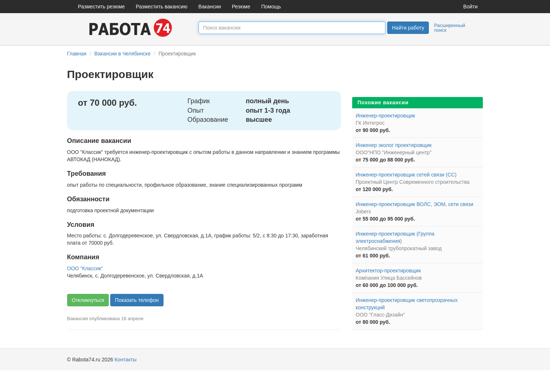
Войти (470, 7)
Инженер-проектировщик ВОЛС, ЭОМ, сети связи (415, 204)
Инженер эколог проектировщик (394, 145)
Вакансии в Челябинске (122, 54)
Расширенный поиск (449, 28)
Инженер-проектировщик (386, 116)
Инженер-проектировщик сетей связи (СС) (406, 175)
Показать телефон (137, 300)
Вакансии (210, 7)
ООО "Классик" (85, 268)
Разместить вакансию (162, 7)
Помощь (271, 7)
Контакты (126, 360)
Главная (77, 54)
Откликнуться (88, 300)
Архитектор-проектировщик (389, 271)
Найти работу (408, 28)
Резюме (241, 7)
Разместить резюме (102, 7)
